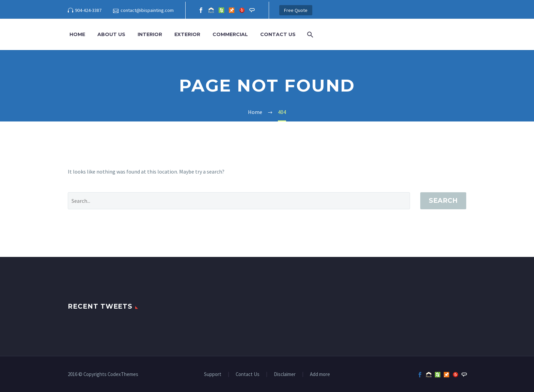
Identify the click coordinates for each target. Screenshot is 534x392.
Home (77, 34)
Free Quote (296, 10)
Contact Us (278, 34)
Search (443, 201)
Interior (150, 34)
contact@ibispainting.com (147, 10)
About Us (111, 34)
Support (213, 374)
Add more (320, 374)
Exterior (187, 34)
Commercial (230, 34)
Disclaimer (285, 374)
